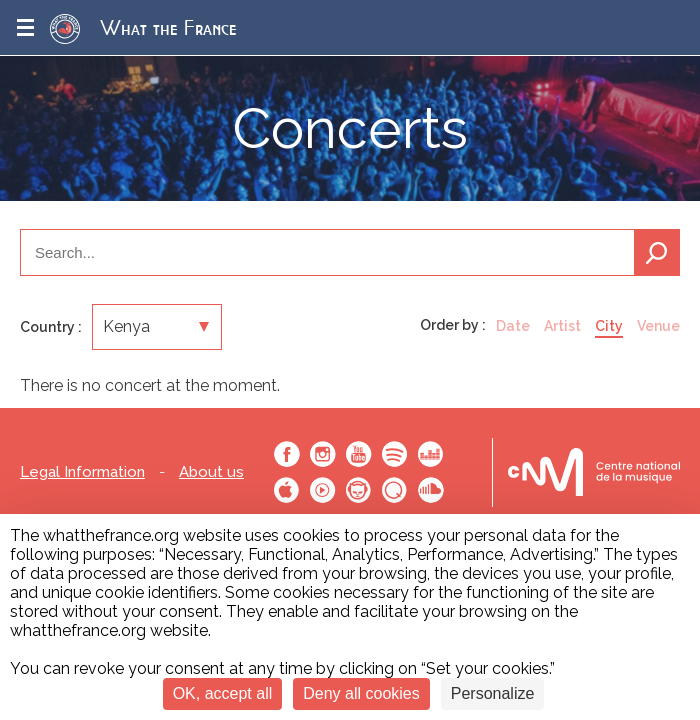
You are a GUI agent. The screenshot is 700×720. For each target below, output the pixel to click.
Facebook (287, 454)
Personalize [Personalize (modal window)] (493, 693)
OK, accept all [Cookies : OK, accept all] (223, 693)
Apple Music (287, 490)
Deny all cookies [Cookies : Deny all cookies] (361, 693)
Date (513, 326)
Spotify (395, 454)
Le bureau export (594, 472)
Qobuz (395, 490)
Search (657, 252)
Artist (562, 326)
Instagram (323, 454)
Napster (359, 490)
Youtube (359, 454)
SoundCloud (431, 490)
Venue (658, 326)
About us (211, 472)
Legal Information (82, 472)
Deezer (431, 454)
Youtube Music (323, 490)
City (609, 326)
